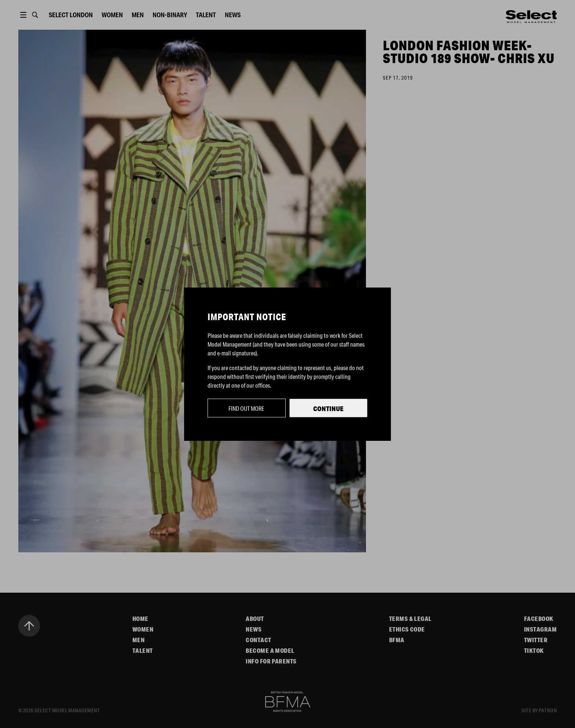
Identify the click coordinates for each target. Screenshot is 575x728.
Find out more (246, 408)
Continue (328, 409)
